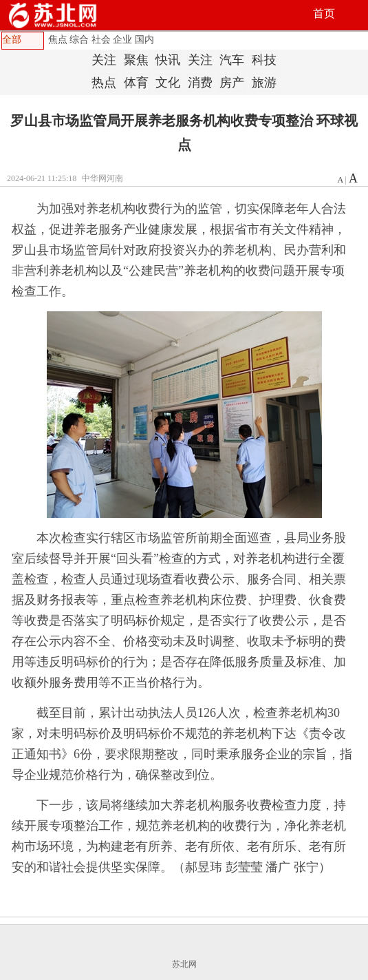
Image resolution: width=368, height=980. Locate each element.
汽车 (232, 60)
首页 (324, 13)
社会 (101, 40)
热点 (104, 83)
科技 (264, 60)
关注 (104, 60)
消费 (200, 83)
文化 (168, 83)
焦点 (58, 40)
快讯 (168, 60)
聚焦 (136, 60)
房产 (232, 83)
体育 (136, 83)
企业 (122, 40)
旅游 (264, 83)
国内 (144, 40)
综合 (79, 40)
